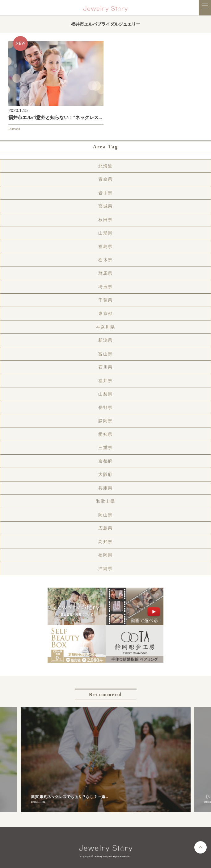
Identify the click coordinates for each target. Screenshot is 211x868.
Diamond (14, 129)
